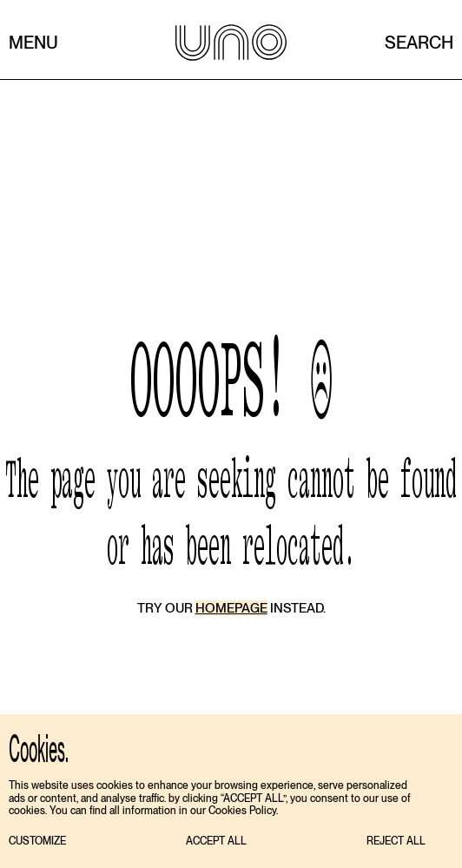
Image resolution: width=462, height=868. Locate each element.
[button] (37, 841)
